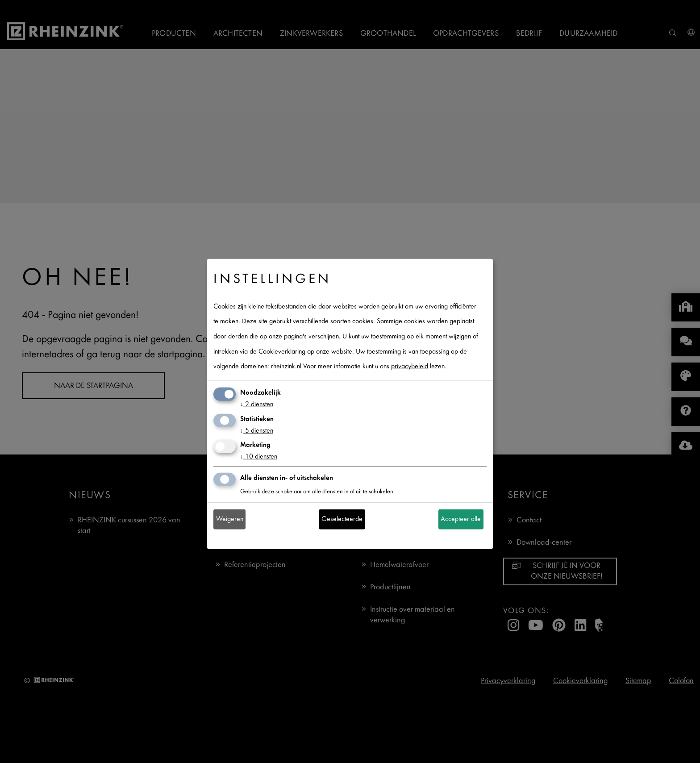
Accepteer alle (461, 519)
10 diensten (259, 457)
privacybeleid (410, 367)
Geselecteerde (342, 519)
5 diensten (257, 431)
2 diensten (257, 405)
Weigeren (230, 519)
